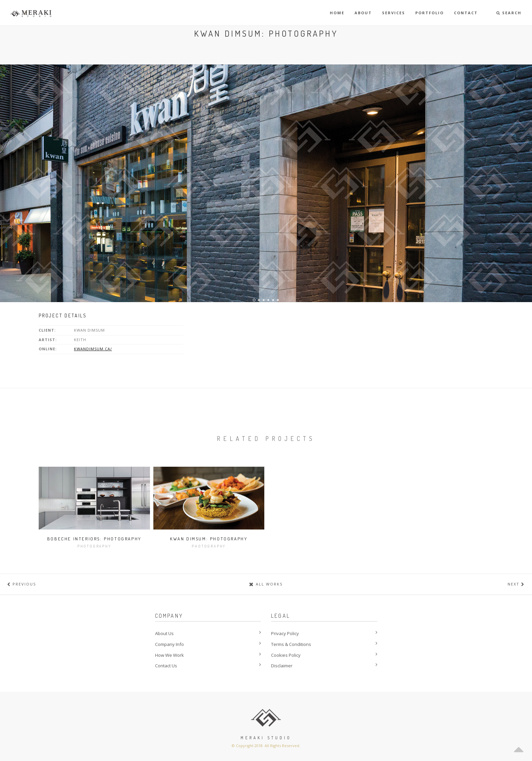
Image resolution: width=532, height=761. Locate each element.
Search (509, 13)
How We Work (169, 655)
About (363, 13)
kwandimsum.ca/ (93, 349)
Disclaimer (282, 666)
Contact (466, 13)
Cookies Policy (286, 655)
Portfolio (430, 13)
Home (337, 13)
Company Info (169, 644)
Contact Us (166, 666)
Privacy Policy (285, 633)
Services (394, 13)
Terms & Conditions (291, 644)
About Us (164, 633)
